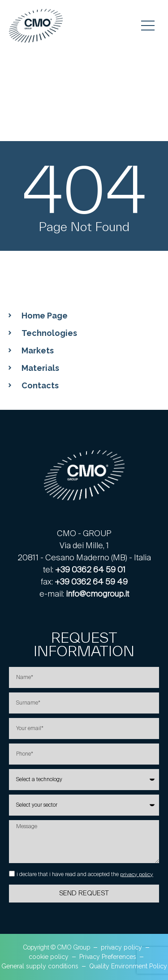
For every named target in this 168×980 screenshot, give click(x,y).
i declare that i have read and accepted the (85, 874)
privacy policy (137, 874)
